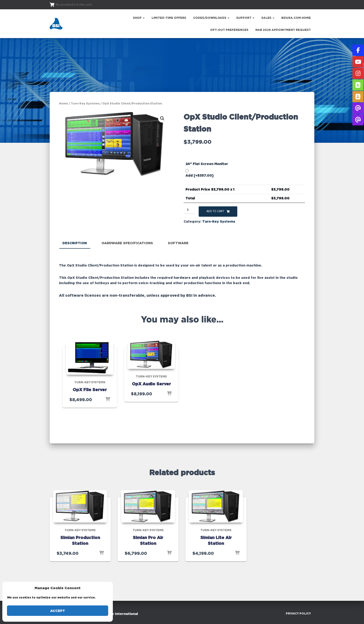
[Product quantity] (190, 210)
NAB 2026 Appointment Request (283, 30)
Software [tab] (178, 243)
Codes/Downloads (211, 18)
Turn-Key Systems (85, 103)
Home (63, 103)
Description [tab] (75, 243)
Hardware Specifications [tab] (127, 243)
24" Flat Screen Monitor (207, 164)
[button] (162, 118)
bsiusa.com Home (296, 18)
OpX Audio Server (151, 383)
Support (245, 18)
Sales (268, 18)
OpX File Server (90, 389)
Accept (58, 611)
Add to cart (215, 211)
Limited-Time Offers (169, 18)
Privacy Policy (298, 613)
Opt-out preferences (229, 30)
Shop (139, 18)
